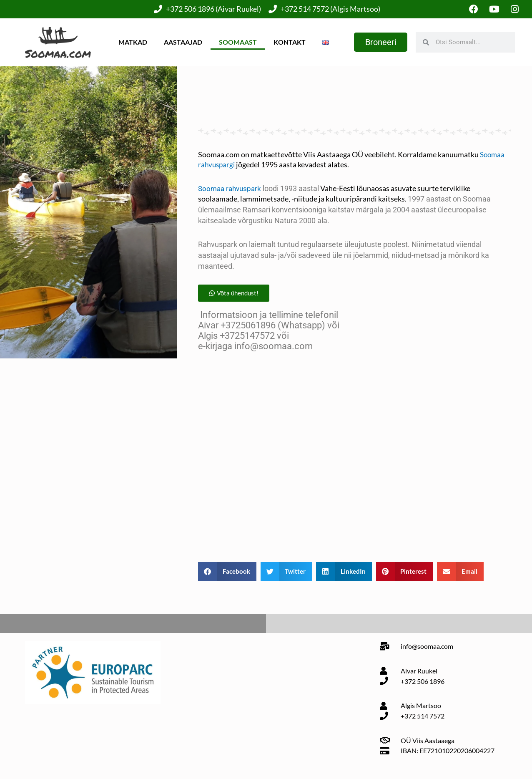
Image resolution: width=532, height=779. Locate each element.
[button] (235, 294)
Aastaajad (182, 42)
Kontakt (288, 42)
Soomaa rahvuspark (231, 189)
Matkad (132, 42)
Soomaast (237, 42)
